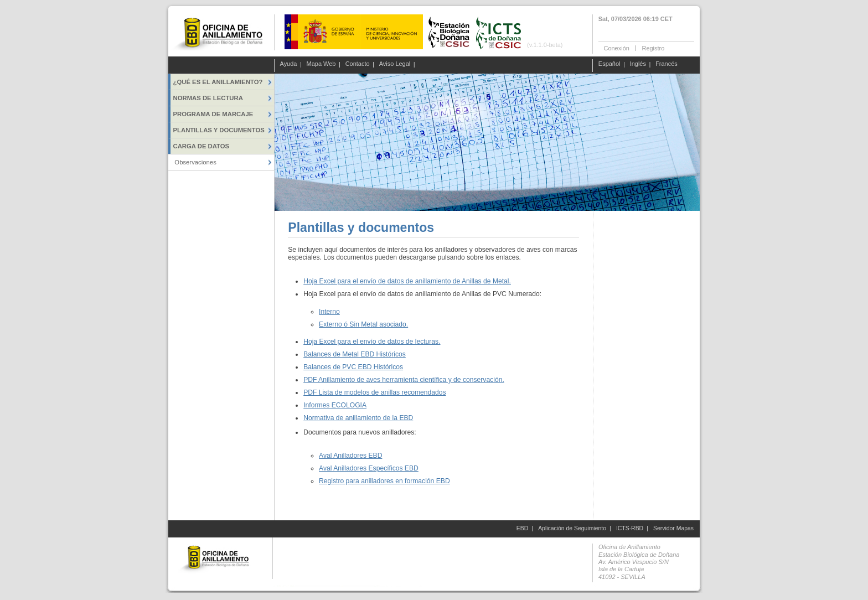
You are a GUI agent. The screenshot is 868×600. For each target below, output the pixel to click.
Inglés (638, 64)
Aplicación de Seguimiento (572, 528)
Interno (329, 312)
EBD (522, 528)
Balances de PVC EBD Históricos (353, 367)
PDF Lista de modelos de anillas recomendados (374, 392)
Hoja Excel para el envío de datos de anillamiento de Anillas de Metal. (407, 281)
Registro (653, 48)
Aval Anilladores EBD (350, 456)
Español (609, 64)
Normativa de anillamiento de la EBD (358, 418)
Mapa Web (321, 64)
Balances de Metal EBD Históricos (355, 354)
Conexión (617, 48)
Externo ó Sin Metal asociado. (363, 324)
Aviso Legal (395, 64)
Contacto (358, 64)
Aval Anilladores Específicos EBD (369, 468)
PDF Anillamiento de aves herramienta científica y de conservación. (404, 380)
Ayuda (289, 64)
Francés (666, 64)
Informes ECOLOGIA (335, 405)
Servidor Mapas (673, 528)
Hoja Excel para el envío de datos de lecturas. (372, 342)
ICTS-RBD (630, 528)
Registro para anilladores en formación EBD (384, 481)
